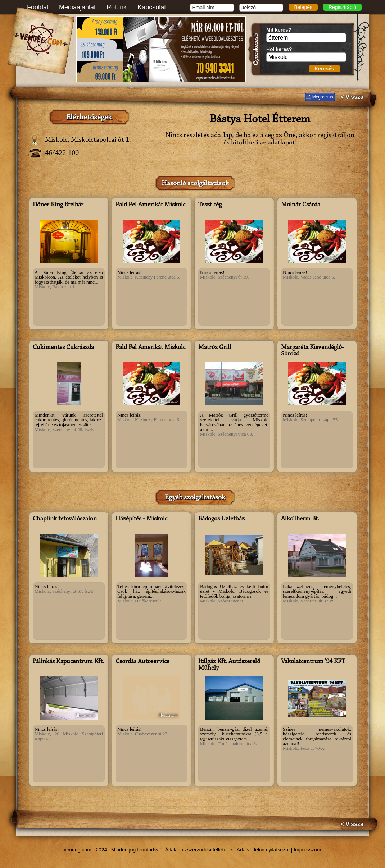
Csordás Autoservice (142, 662)
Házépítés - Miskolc (141, 519)
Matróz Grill (215, 348)
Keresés (324, 69)
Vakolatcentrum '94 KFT (313, 662)
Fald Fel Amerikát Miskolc (150, 205)
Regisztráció (342, 7)
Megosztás (323, 97)
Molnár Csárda (301, 205)
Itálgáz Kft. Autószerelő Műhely (229, 665)
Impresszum (307, 850)
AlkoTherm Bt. (300, 519)
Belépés (303, 7)
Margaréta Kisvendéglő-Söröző (312, 351)
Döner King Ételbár (58, 205)
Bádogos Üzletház (221, 519)
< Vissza (352, 97)
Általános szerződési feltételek (199, 850)
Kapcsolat (152, 7)
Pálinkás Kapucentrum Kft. (68, 662)
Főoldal (38, 7)
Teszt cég (210, 205)
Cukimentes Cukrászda (63, 348)
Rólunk (117, 7)
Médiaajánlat (77, 7)
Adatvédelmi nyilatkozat (263, 850)
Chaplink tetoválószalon (65, 519)
